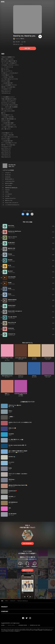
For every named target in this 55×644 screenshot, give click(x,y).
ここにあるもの (9, 194)
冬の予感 (7, 196)
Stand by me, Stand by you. (23, 601)
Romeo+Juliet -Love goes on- (12, 203)
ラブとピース (21, 376)
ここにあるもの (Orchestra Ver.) (12, 205)
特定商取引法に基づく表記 (35, 625)
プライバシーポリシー (11, 625)
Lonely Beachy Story (10, 181)
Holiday (7, 192)
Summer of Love (48, 376)
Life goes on (8, 173)
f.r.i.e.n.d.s (34, 358)
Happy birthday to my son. (7, 376)
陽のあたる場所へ (9, 183)
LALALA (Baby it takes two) (21, 358)
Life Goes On (12, 165)
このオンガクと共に (48, 358)
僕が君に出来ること (10, 179)
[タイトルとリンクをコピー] (32, 214)
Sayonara (7, 190)
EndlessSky (8, 177)
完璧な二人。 (7, 394)
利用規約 (3, 625)
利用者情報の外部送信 (23, 625)
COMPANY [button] (5, 611)
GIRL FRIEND (8, 186)
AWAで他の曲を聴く (27, 543)
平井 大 (22, 39)
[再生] (40, 37)
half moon (34, 376)
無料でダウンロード (27, 570)
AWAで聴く (27, 48)
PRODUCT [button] (4, 607)
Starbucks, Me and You (10, 198)
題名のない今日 (9, 201)
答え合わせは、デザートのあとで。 (7, 358)
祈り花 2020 (8, 175)
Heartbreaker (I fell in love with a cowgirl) (21, 394)
